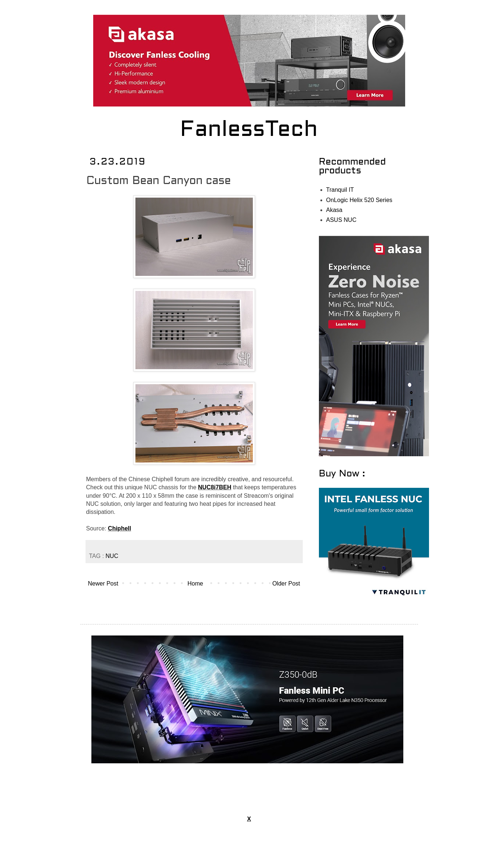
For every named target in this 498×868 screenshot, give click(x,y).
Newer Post (103, 584)
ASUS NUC (341, 220)
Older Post (286, 584)
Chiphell (119, 528)
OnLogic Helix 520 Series (359, 200)
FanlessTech (249, 130)
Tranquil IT (340, 190)
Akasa (334, 210)
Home (195, 584)
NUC (112, 556)
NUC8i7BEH (215, 487)
